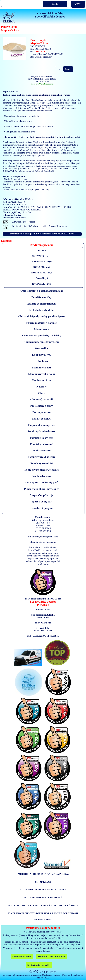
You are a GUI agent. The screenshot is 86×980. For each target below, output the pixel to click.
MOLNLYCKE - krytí (42, 273)
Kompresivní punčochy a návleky (41, 335)
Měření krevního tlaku (42, 374)
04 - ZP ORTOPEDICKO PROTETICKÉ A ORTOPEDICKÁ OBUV (43, 905)
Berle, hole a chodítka (41, 310)
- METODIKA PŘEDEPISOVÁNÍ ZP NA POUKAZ (43, 874)
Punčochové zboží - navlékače (42, 489)
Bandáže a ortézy (42, 297)
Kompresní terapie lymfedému (42, 342)
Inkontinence (42, 329)
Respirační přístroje (42, 495)
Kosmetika (42, 348)
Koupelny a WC (42, 355)
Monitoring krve (42, 380)
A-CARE (42, 250)
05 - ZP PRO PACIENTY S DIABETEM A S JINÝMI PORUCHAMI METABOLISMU (43, 916)
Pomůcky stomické (41, 463)
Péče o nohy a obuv (42, 406)
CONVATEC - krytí (42, 256)
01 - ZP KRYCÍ (43, 882)
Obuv (41, 393)
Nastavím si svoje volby (39, 965)
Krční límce (42, 361)
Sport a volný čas (42, 502)
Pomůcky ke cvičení (42, 438)
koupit (68, 69)
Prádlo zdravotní (41, 476)
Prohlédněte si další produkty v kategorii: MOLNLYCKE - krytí (42, 234)
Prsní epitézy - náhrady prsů (42, 482)
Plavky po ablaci (42, 419)
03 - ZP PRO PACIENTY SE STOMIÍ (43, 897)
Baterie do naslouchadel (42, 304)
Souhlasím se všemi (22, 956)
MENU (78, 4)
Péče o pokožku (42, 412)
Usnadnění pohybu (41, 508)
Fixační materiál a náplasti (41, 323)
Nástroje (42, 387)
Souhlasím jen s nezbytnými (52, 956)
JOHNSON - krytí (42, 267)
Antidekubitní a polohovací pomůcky (41, 291)
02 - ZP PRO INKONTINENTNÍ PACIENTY (43, 890)
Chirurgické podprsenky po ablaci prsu (41, 316)
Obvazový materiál (41, 399)
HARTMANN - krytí (42, 262)
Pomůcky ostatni (41, 450)
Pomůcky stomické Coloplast (41, 470)
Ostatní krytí (42, 278)
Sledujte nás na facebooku (43, 542)
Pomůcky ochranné (41, 444)
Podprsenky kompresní (42, 425)
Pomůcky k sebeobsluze (41, 431)
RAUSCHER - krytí (42, 284)
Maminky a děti (41, 368)
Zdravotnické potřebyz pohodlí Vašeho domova (50, 15)
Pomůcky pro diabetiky (42, 457)
